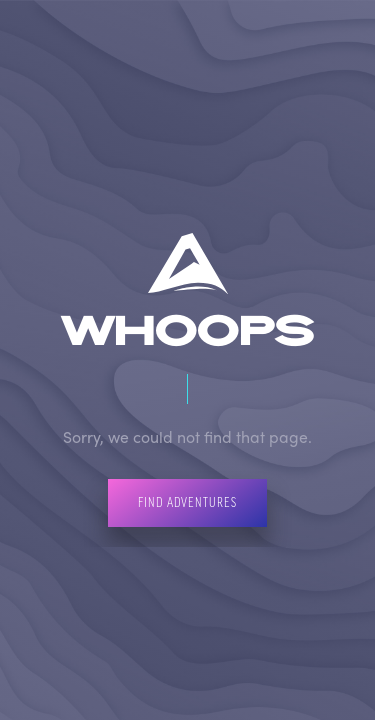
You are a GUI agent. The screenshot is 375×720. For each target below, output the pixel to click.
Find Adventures (187, 502)
